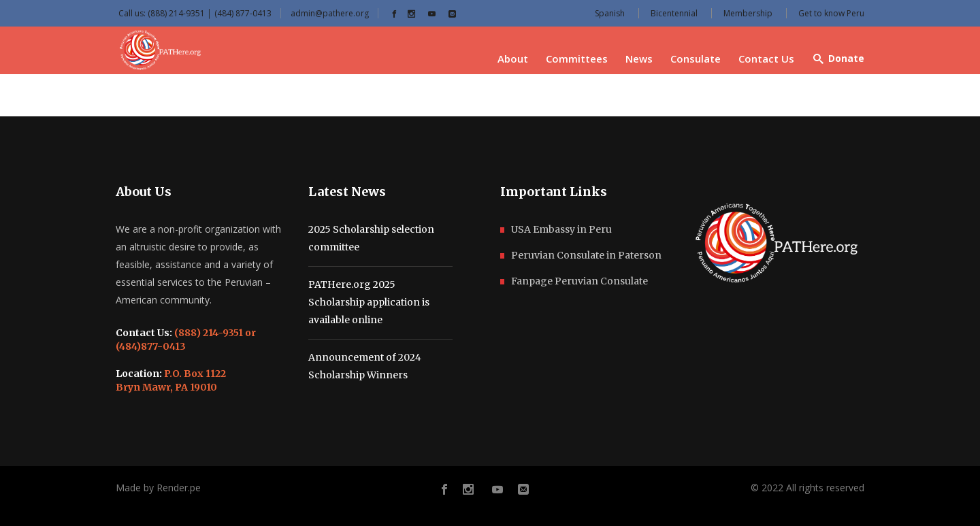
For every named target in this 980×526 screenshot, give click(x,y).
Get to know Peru (831, 13)
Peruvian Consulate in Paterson (586, 255)
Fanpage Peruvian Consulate (579, 281)
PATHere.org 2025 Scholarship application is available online (369, 302)
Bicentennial (674, 13)
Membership (748, 13)
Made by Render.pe (158, 488)
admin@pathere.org (330, 13)
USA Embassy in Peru (561, 229)
